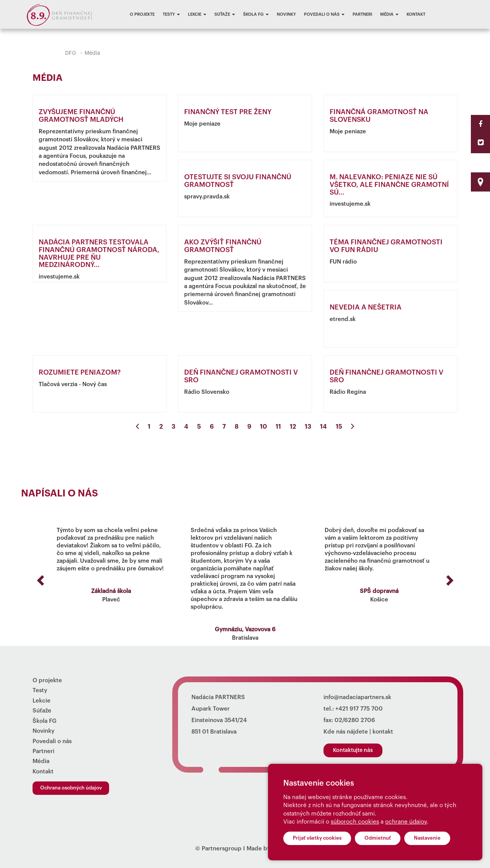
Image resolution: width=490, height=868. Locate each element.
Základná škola (111, 591)
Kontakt (416, 14)
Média (389, 14)
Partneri (362, 14)
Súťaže (225, 14)
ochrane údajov (406, 822)
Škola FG (256, 14)
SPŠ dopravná (379, 591)
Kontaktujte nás (353, 750)
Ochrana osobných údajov (71, 788)
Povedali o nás (324, 14)
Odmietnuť (378, 838)
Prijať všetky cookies (317, 838)
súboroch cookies (355, 822)
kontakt (383, 732)
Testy (171, 14)
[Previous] (137, 427)
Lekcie (197, 14)
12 (293, 427)
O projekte (142, 14)
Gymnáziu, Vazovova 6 (245, 630)
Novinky (286, 14)
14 (323, 427)
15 (339, 427)
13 (308, 427)
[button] (39, 578)
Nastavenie (427, 838)
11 (278, 427)
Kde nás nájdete (346, 732)
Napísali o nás (60, 494)
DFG (71, 53)
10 (263, 427)
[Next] (353, 427)
